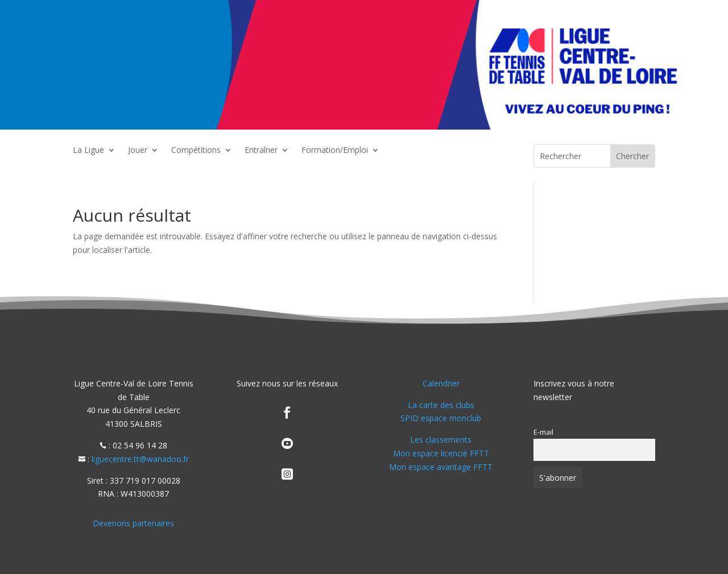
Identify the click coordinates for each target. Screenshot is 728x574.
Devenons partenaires (133, 523)
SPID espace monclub (441, 418)
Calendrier (441, 383)
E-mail (543, 432)
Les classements (441, 440)
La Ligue (88, 151)
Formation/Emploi (335, 151)
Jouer (138, 151)
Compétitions (196, 151)
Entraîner (261, 151)
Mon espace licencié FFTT (441, 453)
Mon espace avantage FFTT (441, 467)
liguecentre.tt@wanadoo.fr (140, 459)
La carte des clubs (441, 405)
